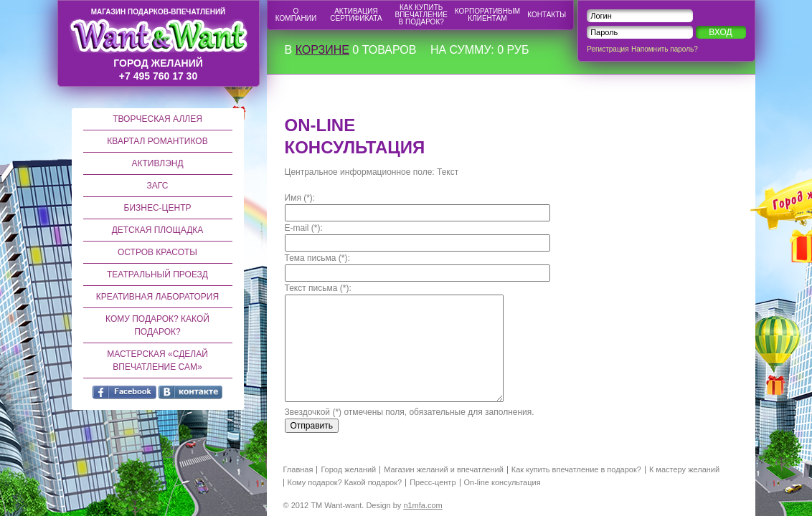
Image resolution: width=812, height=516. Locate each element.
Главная (298, 470)
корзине (322, 50)
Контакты (547, 15)
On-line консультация (502, 483)
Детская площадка (158, 230)
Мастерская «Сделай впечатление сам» (157, 360)
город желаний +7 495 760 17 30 (159, 45)
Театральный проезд (157, 274)
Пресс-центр (433, 483)
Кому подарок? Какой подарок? (157, 325)
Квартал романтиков (157, 141)
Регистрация (608, 49)
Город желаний (348, 470)
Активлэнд (157, 163)
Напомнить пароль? (665, 49)
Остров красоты (157, 252)
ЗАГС (158, 186)
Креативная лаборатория (157, 297)
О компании (296, 15)
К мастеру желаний (684, 470)
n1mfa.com (422, 505)
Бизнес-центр (158, 208)
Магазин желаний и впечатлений (444, 470)
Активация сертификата (356, 15)
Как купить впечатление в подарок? (421, 15)
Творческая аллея (157, 119)
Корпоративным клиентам (487, 15)
